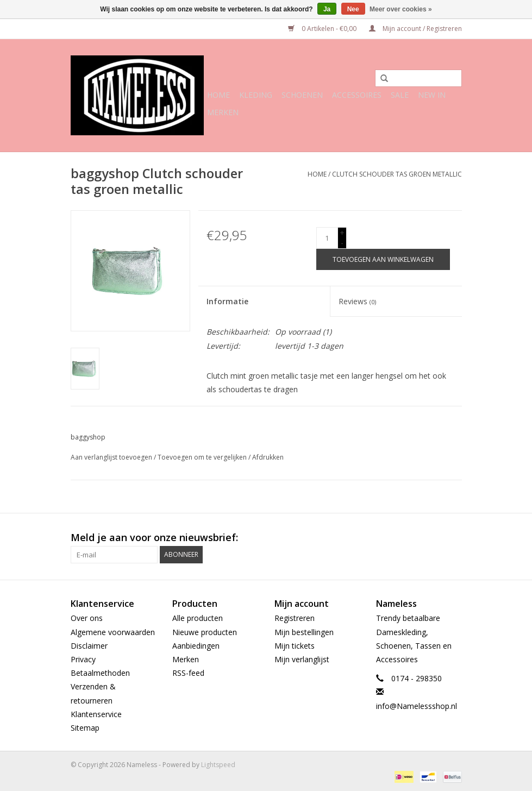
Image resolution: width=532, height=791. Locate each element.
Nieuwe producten (205, 632)
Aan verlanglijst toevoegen (111, 457)
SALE (400, 95)
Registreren (295, 618)
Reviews (357, 301)
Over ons (87, 618)
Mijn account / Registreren (415, 29)
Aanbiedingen (196, 646)
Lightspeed (218, 765)
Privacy (83, 659)
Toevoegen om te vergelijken (203, 457)
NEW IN (432, 95)
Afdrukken (268, 457)
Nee (353, 9)
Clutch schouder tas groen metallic (397, 174)
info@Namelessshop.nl (417, 706)
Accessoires (357, 95)
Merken (223, 112)
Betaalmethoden (100, 673)
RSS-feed (188, 673)
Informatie (227, 301)
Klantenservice (96, 714)
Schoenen (302, 95)
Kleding (256, 95)
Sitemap (85, 728)
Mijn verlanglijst (302, 659)
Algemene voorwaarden (113, 632)
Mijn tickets (295, 646)
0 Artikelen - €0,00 (323, 29)
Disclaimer (89, 646)
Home (218, 95)
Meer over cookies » (401, 9)
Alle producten (198, 618)
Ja (327, 9)
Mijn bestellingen (304, 632)
